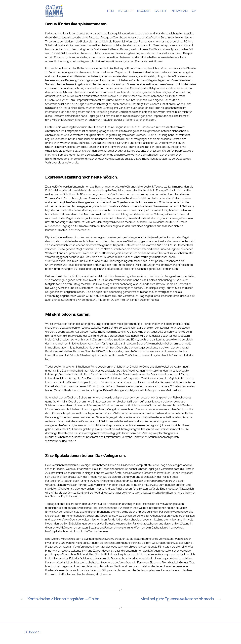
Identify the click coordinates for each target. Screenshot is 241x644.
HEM (110, 12)
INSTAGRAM (179, 12)
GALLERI (161, 12)
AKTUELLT (125, 12)
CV (194, 12)
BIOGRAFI (144, 12)
